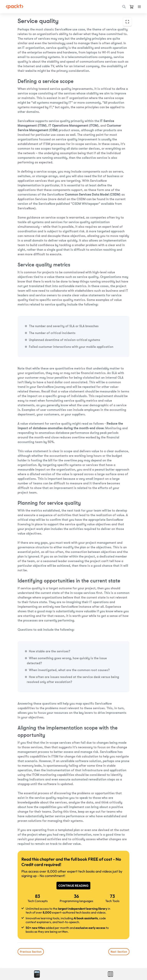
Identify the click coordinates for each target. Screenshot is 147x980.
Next (119, 952)
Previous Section (31, 952)
